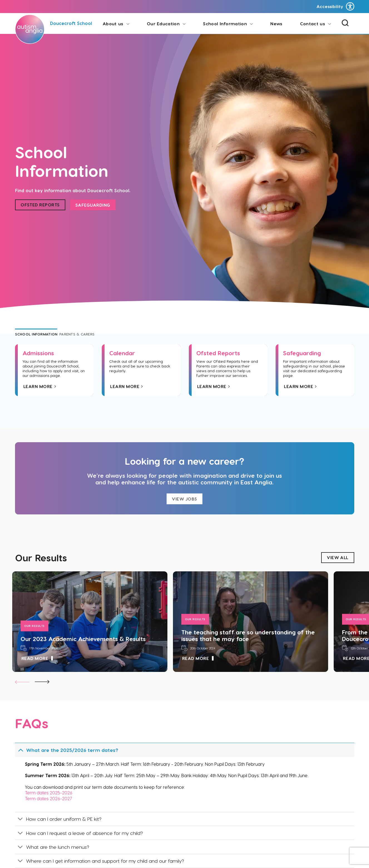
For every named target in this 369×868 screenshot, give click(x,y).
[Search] (345, 24)
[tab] (36, 334)
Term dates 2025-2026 (49, 793)
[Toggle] (20, 750)
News (276, 23)
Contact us (315, 23)
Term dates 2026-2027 (49, 798)
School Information (228, 23)
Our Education (166, 23)
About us (116, 23)
